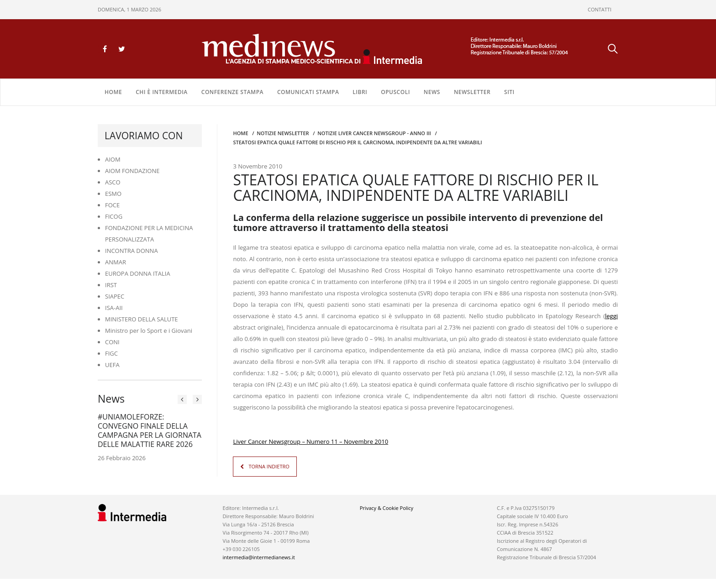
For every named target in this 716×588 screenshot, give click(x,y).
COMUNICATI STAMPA (308, 92)
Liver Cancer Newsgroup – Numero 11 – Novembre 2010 (311, 441)
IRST (111, 285)
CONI (112, 342)
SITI (509, 92)
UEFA (112, 365)
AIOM (113, 159)
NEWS (432, 92)
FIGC (111, 353)
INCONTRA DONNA (132, 251)
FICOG (114, 216)
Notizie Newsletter (283, 133)
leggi (611, 316)
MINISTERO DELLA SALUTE (142, 319)
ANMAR (116, 262)
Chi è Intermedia (162, 92)
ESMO (113, 194)
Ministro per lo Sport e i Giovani (149, 331)
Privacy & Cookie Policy (387, 508)
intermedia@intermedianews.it (259, 557)
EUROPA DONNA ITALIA (138, 273)
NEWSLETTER (472, 92)
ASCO (113, 182)
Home (113, 92)
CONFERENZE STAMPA (232, 92)
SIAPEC (115, 296)
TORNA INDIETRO (269, 466)
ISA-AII (114, 308)
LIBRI (360, 92)
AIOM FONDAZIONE (132, 171)
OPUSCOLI (395, 92)
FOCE (112, 205)
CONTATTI (600, 9)
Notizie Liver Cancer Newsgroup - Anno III (374, 133)
